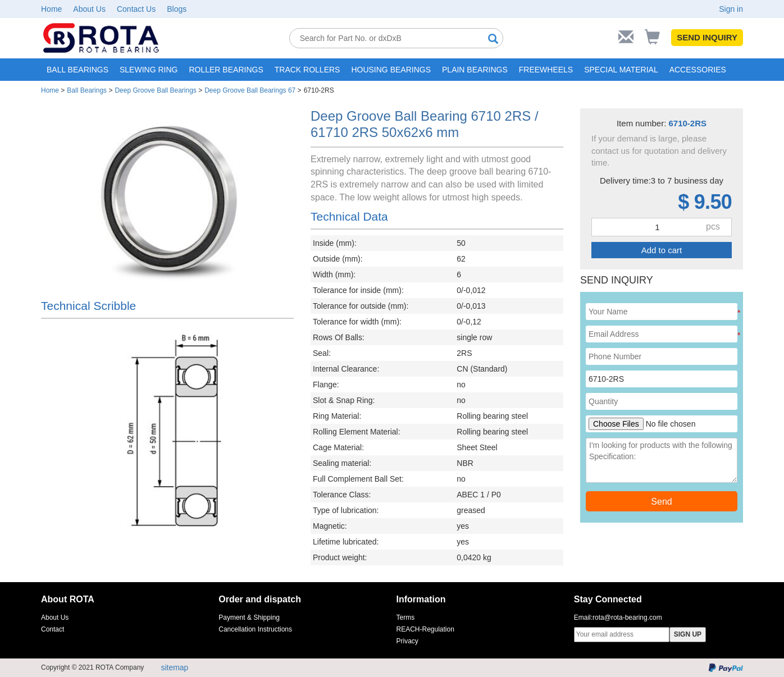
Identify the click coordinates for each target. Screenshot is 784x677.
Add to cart (662, 250)
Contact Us (136, 9)
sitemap (174, 667)
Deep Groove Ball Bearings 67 (250, 90)
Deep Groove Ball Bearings (155, 90)
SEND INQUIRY (707, 37)
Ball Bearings (87, 90)
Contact (53, 629)
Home (51, 9)
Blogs (177, 9)
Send (661, 502)
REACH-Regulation (425, 629)
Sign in (731, 9)
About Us (89, 9)
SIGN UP (688, 634)
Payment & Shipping (249, 617)
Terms (406, 617)
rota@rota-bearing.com (627, 617)
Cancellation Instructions (255, 629)
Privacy (407, 641)
